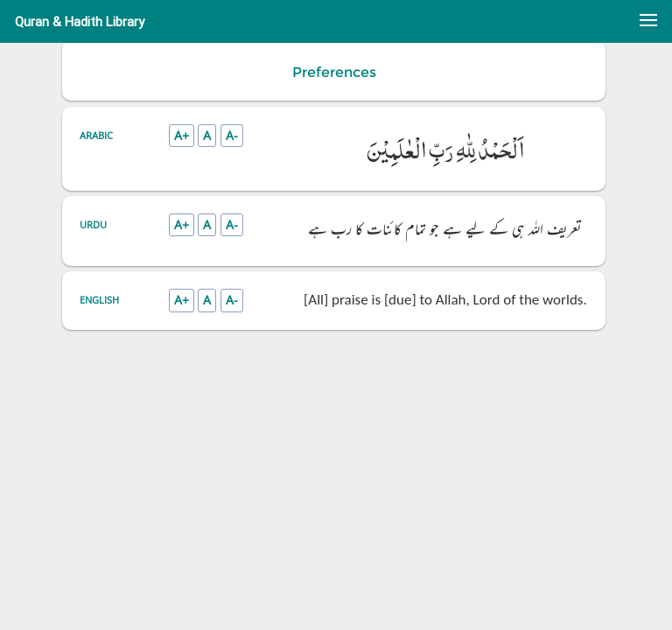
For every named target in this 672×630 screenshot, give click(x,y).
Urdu (93, 224)
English (99, 300)
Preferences (334, 72)
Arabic (96, 135)
